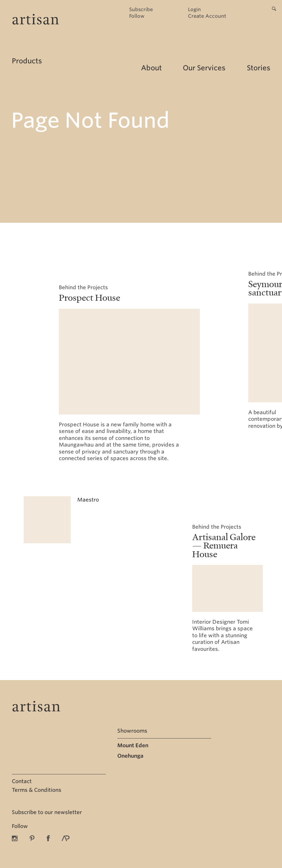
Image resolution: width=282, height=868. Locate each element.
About (151, 68)
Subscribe (141, 10)
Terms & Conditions (37, 790)
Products (27, 61)
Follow (137, 16)
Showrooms (132, 731)
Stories (258, 68)
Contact (22, 781)
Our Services (204, 68)
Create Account (207, 16)
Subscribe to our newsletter (47, 812)
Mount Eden (133, 745)
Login (194, 10)
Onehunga (130, 756)
